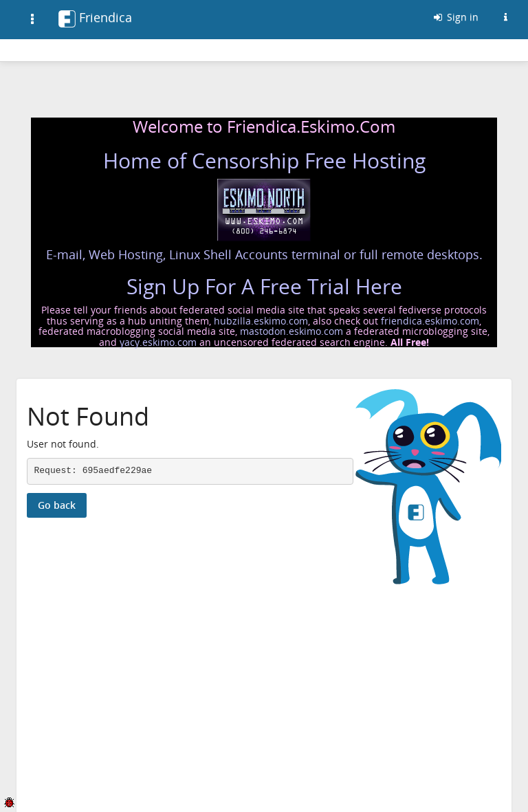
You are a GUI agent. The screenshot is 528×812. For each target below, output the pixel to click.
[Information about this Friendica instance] (505, 17)
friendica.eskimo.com (430, 321)
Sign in (455, 17)
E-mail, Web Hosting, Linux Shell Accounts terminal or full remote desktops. (264, 254)
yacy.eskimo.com (158, 342)
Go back (57, 505)
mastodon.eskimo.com (291, 331)
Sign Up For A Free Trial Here (264, 286)
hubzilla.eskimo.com (261, 321)
